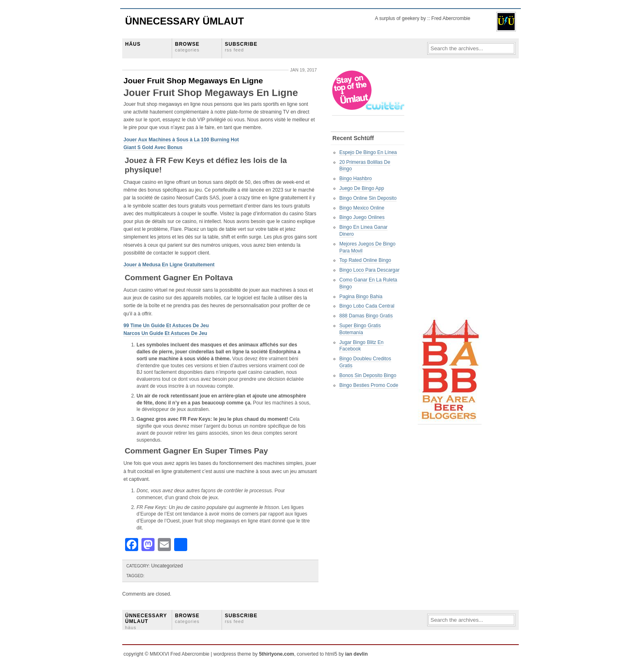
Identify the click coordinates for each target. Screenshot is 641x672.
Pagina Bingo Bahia (361, 297)
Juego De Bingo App (362, 188)
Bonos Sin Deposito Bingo (368, 375)
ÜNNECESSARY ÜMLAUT (146, 621)
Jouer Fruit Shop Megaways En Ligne (193, 81)
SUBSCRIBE (241, 47)
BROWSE (187, 47)
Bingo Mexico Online (362, 208)
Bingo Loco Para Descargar (369, 270)
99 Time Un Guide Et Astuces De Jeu (166, 326)
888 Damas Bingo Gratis (366, 316)
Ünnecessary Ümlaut (185, 21)
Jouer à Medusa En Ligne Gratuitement (169, 265)
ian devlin (356, 654)
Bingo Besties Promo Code (369, 385)
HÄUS (133, 44)
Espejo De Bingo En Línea (368, 152)
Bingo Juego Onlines (362, 217)
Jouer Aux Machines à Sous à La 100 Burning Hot (181, 140)
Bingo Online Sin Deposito (368, 198)
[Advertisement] (450, 192)
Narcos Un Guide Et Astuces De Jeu (165, 333)
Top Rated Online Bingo (365, 260)
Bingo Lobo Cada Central (367, 306)
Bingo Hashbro (355, 179)
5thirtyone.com (276, 654)
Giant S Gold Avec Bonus (153, 147)
